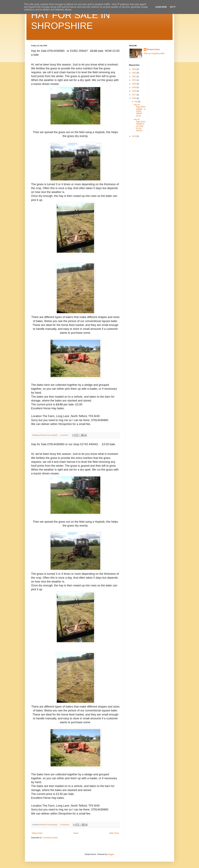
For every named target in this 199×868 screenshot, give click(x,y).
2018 (134, 91)
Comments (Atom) (50, 838)
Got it (173, 7)
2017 (134, 95)
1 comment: (64, 435)
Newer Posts (37, 833)
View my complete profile (154, 53)
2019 (134, 87)
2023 (134, 73)
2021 (134, 80)
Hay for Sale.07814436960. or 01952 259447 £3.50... (140, 110)
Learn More (161, 7)
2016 (134, 98)
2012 (134, 136)
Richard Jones (153, 49)
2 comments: (65, 825)
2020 (134, 84)
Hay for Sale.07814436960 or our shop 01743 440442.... (140, 125)
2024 (134, 69)
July (136, 102)
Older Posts (114, 833)
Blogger (111, 854)
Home (76, 833)
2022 (134, 77)
